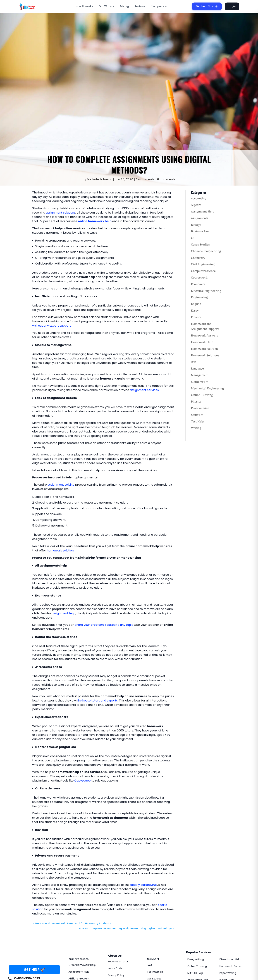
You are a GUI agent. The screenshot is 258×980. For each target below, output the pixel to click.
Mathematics (200, 382)
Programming (200, 408)
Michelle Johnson (100, 179)
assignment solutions (61, 213)
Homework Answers (205, 335)
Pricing (124, 6)
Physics (196, 401)
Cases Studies (200, 244)
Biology (196, 225)
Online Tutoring (202, 395)
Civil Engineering (203, 264)
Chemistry (198, 258)
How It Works (84, 6)
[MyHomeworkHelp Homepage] (35, 6)
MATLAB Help (195, 973)
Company (159, 6)
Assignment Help (203, 211)
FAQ (149, 965)
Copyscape (83, 781)
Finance (196, 317)
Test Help (198, 421)
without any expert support (52, 326)
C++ (193, 238)
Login (232, 6)
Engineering (199, 297)
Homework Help (202, 342)
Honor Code (115, 968)
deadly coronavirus (144, 885)
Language (197, 368)
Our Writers (106, 6)
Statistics (197, 415)
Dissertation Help (230, 959)
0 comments (166, 179)
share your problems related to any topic (104, 625)
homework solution (60, 550)
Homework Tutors (230, 966)
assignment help (64, 613)
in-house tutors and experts (98, 700)
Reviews (140, 6)
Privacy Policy (116, 975)
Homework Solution (204, 349)
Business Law (200, 231)
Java (194, 362)
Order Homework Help (82, 965)
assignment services (144, 390)
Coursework (199, 277)
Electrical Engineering (206, 291)
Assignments (145, 179)
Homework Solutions (205, 355)
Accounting (199, 198)
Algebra (196, 205)
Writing (196, 428)
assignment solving (61, 485)
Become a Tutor (118, 962)
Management (200, 375)
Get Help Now (207, 6)
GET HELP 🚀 (34, 970)
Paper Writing (228, 973)
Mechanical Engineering (207, 388)
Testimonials (155, 972)
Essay (195, 310)
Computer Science (203, 271)
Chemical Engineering (206, 251)
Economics (198, 284)
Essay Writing (196, 959)
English (196, 304)
